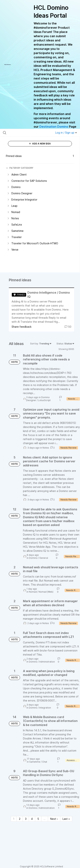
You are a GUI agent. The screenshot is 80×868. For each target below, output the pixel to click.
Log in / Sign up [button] (66, 133)
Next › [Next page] (54, 819)
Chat (45, 762)
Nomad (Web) (46, 592)
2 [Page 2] (20, 819)
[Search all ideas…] (25, 133)
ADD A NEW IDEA (40, 144)
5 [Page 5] (38, 819)
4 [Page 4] (32, 819)
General (44, 558)
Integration (45, 708)
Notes (46, 448)
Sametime (35, 762)
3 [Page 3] (26, 819)
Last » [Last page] (66, 819)
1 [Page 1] (14, 819)
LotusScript (44, 400)
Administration (47, 662)
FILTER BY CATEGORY (20, 168)
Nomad (33, 592)
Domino (33, 558)
